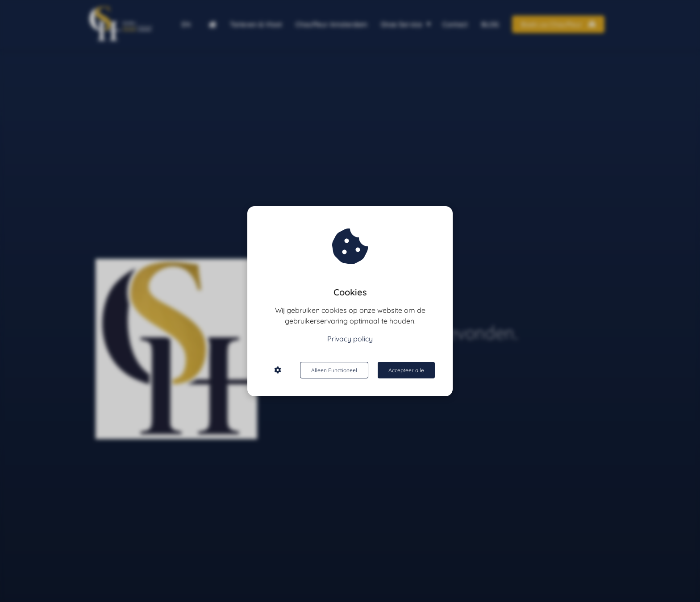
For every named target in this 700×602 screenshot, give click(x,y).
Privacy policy (350, 339)
